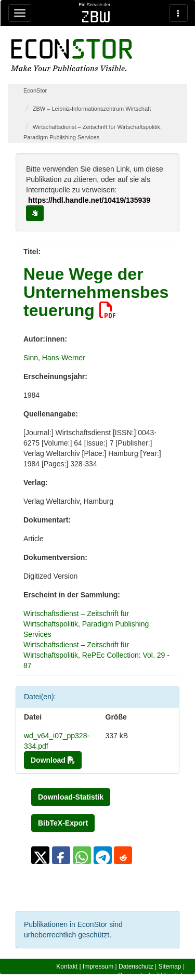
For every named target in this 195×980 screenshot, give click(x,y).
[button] (40, 855)
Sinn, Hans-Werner (54, 358)
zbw (96, 17)
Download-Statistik (71, 797)
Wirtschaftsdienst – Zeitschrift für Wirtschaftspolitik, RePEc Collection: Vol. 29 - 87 (96, 655)
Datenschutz (136, 966)
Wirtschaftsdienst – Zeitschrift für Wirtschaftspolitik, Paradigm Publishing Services (86, 624)
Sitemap (170, 966)
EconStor (35, 90)
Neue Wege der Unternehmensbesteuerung (96, 292)
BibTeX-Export (63, 823)
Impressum (98, 966)
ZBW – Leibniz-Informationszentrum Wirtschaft (92, 109)
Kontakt (67, 966)
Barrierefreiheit (139, 975)
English (174, 975)
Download (53, 760)
